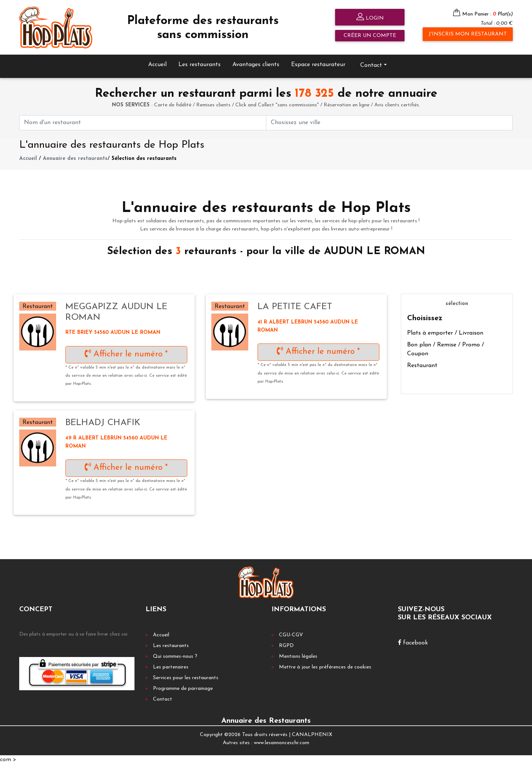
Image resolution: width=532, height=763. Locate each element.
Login (370, 18)
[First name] (143, 122)
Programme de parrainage (183, 687)
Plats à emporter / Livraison (445, 332)
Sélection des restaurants (144, 158)
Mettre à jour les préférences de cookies (325, 666)
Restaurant (422, 365)
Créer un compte (370, 36)
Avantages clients (256, 64)
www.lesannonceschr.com (282, 742)
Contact (371, 64)
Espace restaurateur (318, 64)
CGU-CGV (291, 634)
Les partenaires (171, 666)
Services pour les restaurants (186, 677)
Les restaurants (199, 64)
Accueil (157, 64)
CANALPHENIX (312, 734)
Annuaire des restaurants (75, 158)
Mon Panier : (487, 14)
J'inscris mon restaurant (468, 34)
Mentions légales (298, 655)
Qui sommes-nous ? (175, 655)
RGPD (286, 645)
